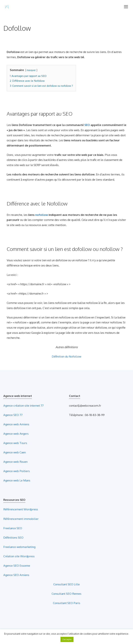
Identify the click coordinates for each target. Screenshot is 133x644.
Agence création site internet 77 (23, 406)
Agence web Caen (15, 452)
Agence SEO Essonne (17, 566)
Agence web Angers (16, 434)
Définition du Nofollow (66, 356)
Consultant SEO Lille (66, 584)
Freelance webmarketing (19, 547)
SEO (87, 125)
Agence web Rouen (15, 462)
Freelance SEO (13, 528)
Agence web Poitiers (17, 471)
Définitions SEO (13, 538)
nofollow (42, 215)
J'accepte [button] (67, 639)
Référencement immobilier (21, 519)
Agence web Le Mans (17, 480)
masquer (31, 70)
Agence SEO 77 (13, 415)
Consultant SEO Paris (67, 603)
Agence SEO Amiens (16, 575)
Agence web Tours (15, 443)
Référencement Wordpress (21, 509)
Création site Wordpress (19, 556)
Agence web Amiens (16, 424)
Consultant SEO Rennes (66, 594)
